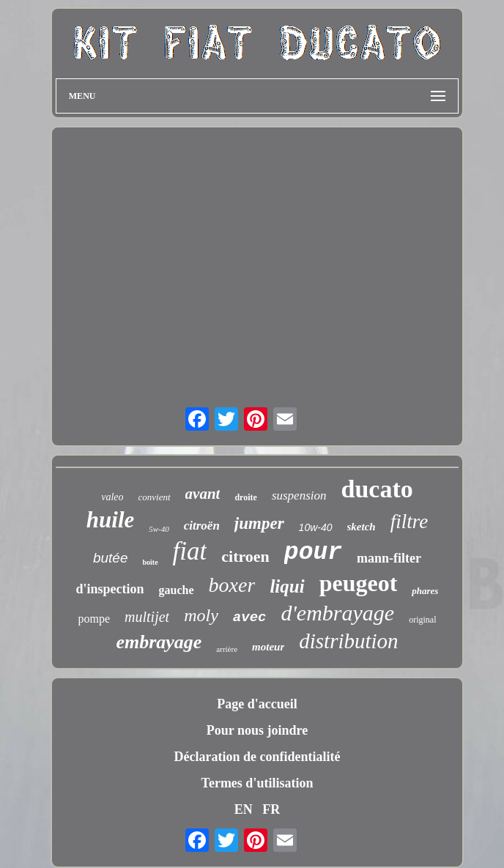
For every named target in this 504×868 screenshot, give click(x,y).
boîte (150, 562)
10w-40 (316, 527)
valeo (112, 497)
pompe (94, 619)
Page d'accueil (257, 704)
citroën (202, 526)
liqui (287, 586)
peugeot (359, 583)
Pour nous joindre (257, 730)
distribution (348, 641)
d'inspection (110, 589)
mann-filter (389, 558)
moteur (268, 647)
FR (271, 809)
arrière (227, 649)
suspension (299, 496)
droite (245, 497)
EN (244, 809)
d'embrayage (337, 613)
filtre (409, 522)
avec (250, 617)
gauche (177, 590)
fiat (190, 551)
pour (313, 553)
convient (155, 497)
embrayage (159, 642)
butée (111, 558)
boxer (232, 585)
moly (201, 615)
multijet (147, 617)
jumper (259, 523)
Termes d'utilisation (257, 783)
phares (425, 591)
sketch (362, 527)
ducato (377, 489)
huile (110, 520)
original (422, 620)
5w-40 (159, 529)
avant (203, 494)
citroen (245, 556)
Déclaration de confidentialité (257, 757)
